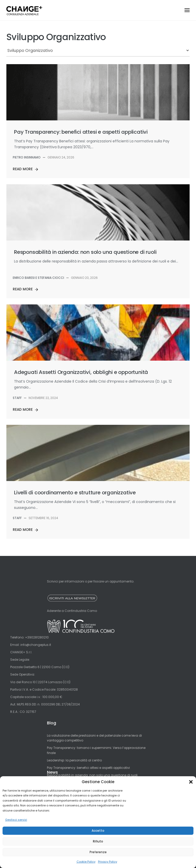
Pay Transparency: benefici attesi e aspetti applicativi (81, 132)
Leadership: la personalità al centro (74, 760)
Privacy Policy (108, 862)
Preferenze (98, 852)
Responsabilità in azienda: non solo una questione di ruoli (85, 252)
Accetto (98, 831)
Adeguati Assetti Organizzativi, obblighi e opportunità (81, 372)
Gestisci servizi (16, 820)
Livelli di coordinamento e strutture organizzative (75, 493)
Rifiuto (98, 841)
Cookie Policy (86, 862)
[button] (191, 782)
